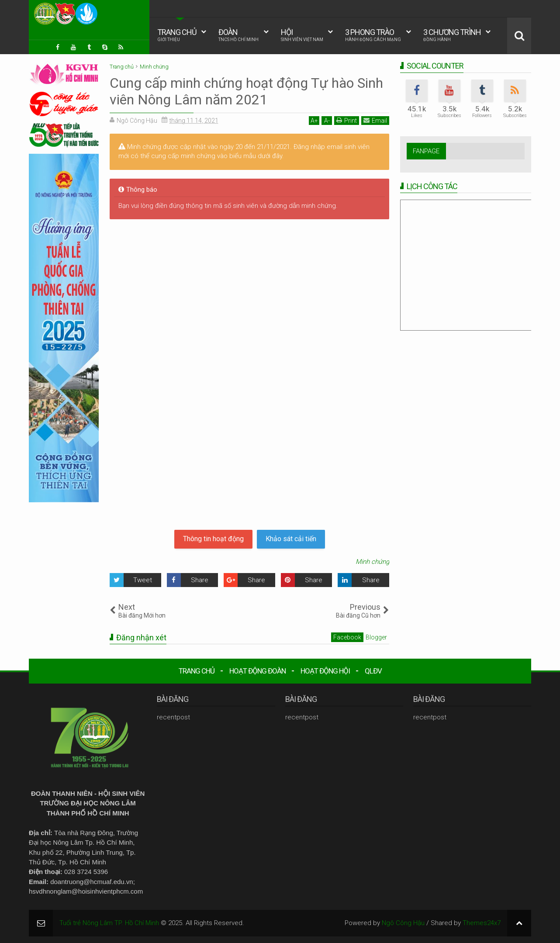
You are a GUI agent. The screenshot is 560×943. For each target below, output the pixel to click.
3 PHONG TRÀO (373, 35)
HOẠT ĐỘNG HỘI (325, 671)
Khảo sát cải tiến (291, 539)
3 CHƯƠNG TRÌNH (452, 35)
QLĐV (373, 671)
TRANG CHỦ (177, 35)
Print (347, 120)
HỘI (302, 35)
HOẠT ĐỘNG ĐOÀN (258, 671)
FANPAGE (426, 151)
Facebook (347, 637)
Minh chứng (372, 562)
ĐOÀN (239, 35)
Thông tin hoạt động (213, 539)
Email (375, 120)
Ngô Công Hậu (403, 923)
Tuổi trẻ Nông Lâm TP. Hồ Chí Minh (109, 923)
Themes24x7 (482, 923)
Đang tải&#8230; (249, 373)
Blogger (376, 637)
